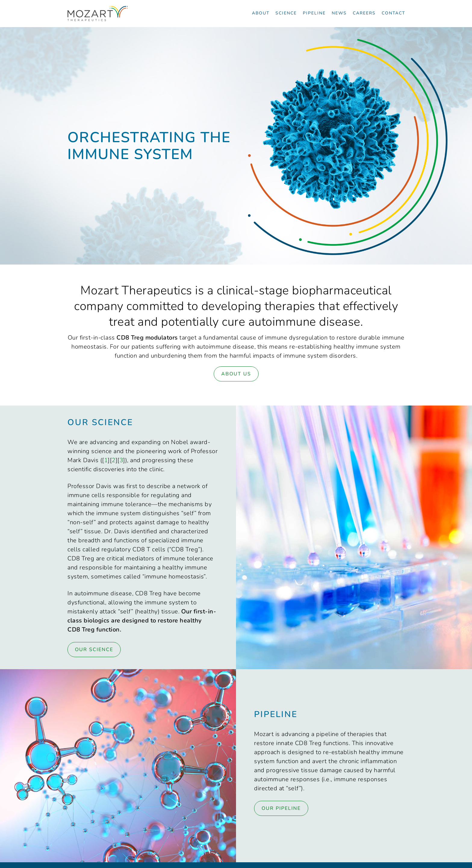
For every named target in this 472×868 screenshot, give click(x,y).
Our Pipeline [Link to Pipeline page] (281, 808)
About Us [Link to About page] (236, 374)
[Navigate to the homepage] (98, 14)
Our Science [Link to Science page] (94, 650)
